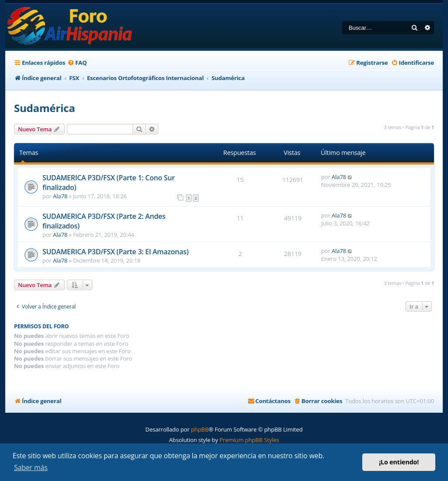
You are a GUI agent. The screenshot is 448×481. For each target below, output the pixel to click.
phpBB (199, 429)
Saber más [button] (31, 467)
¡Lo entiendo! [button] (399, 462)
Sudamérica (44, 108)
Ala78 (60, 196)
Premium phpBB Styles (249, 440)
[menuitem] (77, 63)
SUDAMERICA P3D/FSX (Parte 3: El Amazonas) (115, 252)
